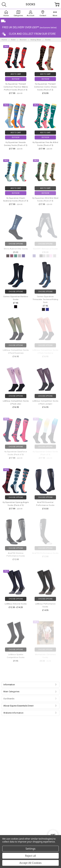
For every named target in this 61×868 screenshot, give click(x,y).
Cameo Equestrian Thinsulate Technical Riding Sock (45, 299)
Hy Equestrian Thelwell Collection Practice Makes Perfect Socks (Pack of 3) (16, 87)
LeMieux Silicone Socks (16, 604)
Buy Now (16, 79)
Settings (30, 849)
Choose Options (16, 292)
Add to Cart (16, 74)
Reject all (30, 856)
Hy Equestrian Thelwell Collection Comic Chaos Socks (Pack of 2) (45, 87)
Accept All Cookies (31, 863)
